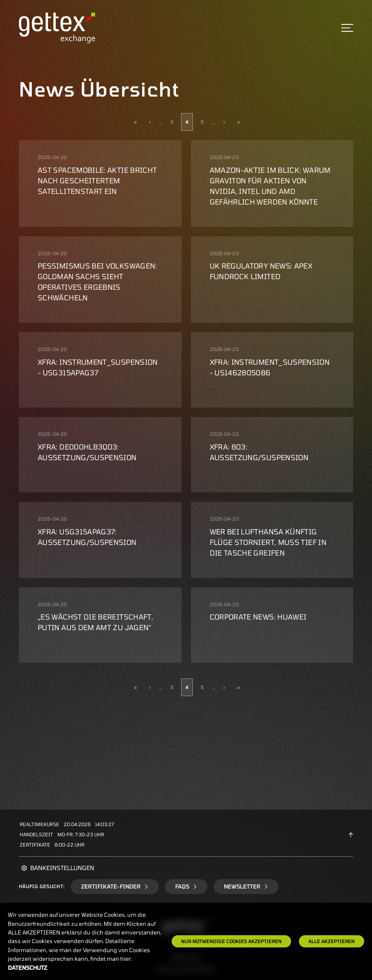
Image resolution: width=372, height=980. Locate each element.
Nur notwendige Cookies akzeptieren (231, 941)
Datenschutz (27, 968)
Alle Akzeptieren (332, 941)
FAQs (186, 886)
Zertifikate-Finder (115, 886)
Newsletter (246, 886)
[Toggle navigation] (347, 28)
